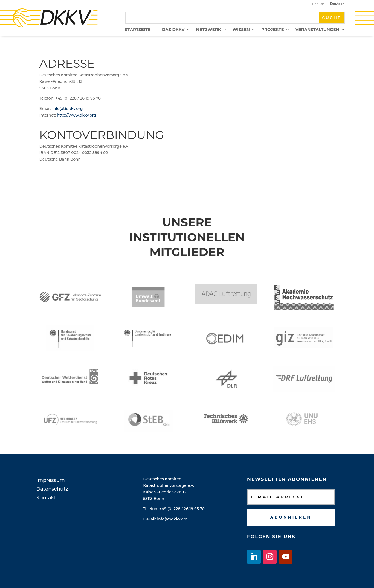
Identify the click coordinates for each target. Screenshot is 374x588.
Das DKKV (173, 30)
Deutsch (337, 4)
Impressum (51, 480)
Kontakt (46, 498)
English (318, 4)
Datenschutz (52, 489)
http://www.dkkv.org (77, 115)
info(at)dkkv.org (68, 109)
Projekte (273, 30)
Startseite (138, 30)
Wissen (241, 30)
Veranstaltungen (317, 30)
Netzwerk (209, 30)
